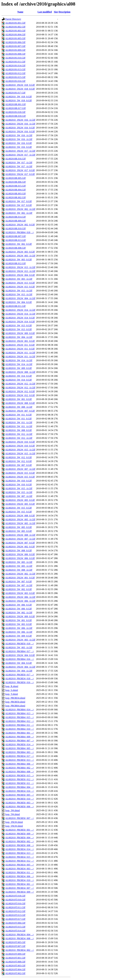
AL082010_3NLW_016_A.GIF (20, 120)
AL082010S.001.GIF (15, 23)
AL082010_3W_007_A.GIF (19, 496)
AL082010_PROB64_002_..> (20, 768)
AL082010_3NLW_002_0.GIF (20, 225)
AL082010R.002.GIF (16, 197)
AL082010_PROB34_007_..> (20, 888)
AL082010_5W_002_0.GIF (19, 589)
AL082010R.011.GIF (15, 306)
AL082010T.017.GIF (15, 919)
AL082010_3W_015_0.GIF (19, 508)
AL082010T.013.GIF (15, 915)
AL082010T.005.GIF (15, 942)
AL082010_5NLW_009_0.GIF (20, 616)
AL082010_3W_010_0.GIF (19, 481)
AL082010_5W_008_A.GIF (19, 570)
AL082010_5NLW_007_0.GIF (20, 543)
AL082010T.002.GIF (15, 973)
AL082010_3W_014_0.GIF (19, 376)
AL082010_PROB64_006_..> (20, 764)
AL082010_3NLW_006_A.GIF (20, 597)
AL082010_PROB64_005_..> (20, 748)
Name (20, 12)
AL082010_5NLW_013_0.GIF (20, 287)
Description (65, 12)
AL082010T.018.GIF (15, 896)
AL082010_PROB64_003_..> (20, 752)
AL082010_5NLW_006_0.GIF (20, 558)
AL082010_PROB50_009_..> (20, 834)
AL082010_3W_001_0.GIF (19, 399)
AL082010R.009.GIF (16, 221)
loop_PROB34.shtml (15, 698)
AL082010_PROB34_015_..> (20, 857)
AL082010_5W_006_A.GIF (19, 632)
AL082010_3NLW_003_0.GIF (20, 252)
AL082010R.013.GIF (16, 240)
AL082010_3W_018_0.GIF (19, 97)
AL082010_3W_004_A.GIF (19, 337)
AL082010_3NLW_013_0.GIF (20, 283)
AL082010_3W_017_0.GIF (19, 201)
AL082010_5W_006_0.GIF (19, 609)
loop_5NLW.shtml (14, 826)
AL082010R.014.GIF (16, 217)
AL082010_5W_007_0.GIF (19, 582)
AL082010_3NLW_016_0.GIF (20, 128)
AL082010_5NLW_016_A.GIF (20, 124)
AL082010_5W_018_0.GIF (19, 100)
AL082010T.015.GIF (15, 927)
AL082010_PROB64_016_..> (20, 659)
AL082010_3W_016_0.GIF (19, 143)
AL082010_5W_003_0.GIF (19, 624)
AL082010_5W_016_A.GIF (19, 139)
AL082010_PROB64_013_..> (20, 713)
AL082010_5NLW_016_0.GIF (20, 132)
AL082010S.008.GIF (15, 54)
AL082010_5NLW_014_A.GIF (20, 314)
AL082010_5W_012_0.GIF (19, 461)
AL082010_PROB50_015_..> (20, 776)
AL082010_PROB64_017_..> (20, 651)
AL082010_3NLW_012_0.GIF (20, 391)
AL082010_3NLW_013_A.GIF (20, 267)
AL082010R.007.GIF (16, 236)
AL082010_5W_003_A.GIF (19, 647)
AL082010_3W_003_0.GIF (19, 260)
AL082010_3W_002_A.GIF (19, 213)
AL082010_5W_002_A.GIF (19, 613)
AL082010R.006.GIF (16, 182)
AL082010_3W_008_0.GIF (19, 430)
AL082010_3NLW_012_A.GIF (20, 384)
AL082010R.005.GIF (16, 178)
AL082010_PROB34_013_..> (20, 853)
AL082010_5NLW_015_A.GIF (20, 454)
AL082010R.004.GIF (16, 190)
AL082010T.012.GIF (15, 911)
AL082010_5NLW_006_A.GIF (20, 601)
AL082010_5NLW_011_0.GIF (20, 349)
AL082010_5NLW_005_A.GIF (20, 523)
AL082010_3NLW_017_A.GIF (20, 151)
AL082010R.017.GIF (16, 108)
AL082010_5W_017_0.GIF (19, 205)
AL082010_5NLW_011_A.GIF (20, 357)
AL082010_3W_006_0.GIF (19, 605)
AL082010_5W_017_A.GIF (19, 166)
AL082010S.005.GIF (15, 38)
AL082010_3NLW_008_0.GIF (20, 403)
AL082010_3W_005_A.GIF (19, 562)
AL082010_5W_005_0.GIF (19, 531)
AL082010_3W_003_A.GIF (19, 279)
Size (56, 12)
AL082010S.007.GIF (15, 46)
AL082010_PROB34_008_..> (20, 938)
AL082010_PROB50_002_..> (20, 841)
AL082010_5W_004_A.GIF (19, 671)
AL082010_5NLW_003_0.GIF (20, 593)
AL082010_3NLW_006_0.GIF (20, 554)
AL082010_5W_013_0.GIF (19, 329)
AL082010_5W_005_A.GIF (19, 566)
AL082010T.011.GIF (15, 907)
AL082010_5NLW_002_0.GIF (20, 547)
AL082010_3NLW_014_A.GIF (20, 310)
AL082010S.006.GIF (15, 42)
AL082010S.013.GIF (15, 69)
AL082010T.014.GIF (15, 931)
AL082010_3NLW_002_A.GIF (20, 209)
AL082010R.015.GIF (16, 186)
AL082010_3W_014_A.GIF (19, 360)
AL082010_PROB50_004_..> (20, 838)
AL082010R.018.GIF (16, 116)
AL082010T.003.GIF (15, 966)
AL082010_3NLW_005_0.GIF (20, 500)
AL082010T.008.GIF (15, 962)
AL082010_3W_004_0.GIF (19, 302)
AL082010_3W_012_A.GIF (19, 434)
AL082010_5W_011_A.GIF (19, 426)
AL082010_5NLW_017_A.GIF (20, 155)
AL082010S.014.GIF (15, 66)
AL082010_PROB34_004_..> (20, 935)
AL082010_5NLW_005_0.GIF (20, 504)
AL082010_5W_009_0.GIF (19, 636)
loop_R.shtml (12, 686)
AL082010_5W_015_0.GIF (19, 512)
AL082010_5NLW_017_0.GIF (20, 174)
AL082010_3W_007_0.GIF (19, 465)
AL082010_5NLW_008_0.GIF (20, 516)
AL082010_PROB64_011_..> (20, 725)
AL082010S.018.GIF (15, 112)
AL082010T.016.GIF (15, 904)
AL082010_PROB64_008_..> (20, 772)
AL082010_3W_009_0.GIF (19, 368)
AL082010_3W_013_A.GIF (19, 291)
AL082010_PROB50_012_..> (20, 779)
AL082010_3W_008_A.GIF (19, 407)
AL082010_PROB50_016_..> (20, 682)
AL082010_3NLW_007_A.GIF (20, 469)
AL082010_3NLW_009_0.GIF (20, 333)
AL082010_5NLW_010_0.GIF (20, 446)
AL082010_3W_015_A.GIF (19, 488)
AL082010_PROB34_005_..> (20, 865)
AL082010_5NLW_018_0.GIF (20, 89)
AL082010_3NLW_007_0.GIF (20, 411)
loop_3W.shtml (13, 810)
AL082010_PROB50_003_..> (20, 803)
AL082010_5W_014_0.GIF (19, 380)
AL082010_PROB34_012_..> (20, 861)
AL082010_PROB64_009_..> (20, 737)
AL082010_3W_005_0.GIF (19, 527)
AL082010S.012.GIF (15, 73)
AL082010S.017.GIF (15, 93)
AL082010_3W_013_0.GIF (19, 325)
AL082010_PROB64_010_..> (20, 729)
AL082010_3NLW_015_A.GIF (20, 450)
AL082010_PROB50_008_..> (20, 845)
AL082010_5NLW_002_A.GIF (20, 574)
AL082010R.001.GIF (16, 104)
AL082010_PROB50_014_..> (20, 744)
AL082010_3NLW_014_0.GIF (20, 318)
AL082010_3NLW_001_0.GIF (20, 341)
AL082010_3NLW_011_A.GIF (20, 353)
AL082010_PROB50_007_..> (20, 818)
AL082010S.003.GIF (15, 31)
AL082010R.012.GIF (16, 263)
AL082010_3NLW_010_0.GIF (20, 442)
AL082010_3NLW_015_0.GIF (20, 473)
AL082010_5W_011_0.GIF (19, 419)
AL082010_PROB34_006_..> (20, 876)
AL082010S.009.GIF (15, 50)
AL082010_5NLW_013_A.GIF (20, 271)
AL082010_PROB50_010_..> (20, 799)
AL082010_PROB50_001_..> (20, 830)
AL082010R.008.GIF (16, 248)
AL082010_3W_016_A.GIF (19, 135)
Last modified (45, 12)
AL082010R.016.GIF (16, 159)
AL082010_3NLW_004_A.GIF (20, 298)
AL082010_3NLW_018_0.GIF (20, 85)
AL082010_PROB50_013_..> (20, 760)
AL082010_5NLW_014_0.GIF (20, 322)
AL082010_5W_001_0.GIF (19, 620)
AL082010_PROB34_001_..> (20, 884)
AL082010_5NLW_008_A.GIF (20, 535)
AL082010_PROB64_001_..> (20, 733)
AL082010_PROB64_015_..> (20, 717)
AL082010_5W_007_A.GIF (19, 585)
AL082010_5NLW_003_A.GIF (20, 640)
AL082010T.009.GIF (15, 954)
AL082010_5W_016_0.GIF (19, 147)
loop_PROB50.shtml (15, 702)
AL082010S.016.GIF (15, 81)
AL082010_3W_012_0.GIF (19, 457)
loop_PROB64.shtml (15, 706)
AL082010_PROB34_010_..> (20, 880)
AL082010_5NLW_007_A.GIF (20, 539)
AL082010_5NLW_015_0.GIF (20, 477)
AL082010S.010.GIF (15, 58)
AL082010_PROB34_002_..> (20, 950)
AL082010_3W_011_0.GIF (19, 415)
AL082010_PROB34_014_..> (20, 849)
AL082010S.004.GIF (15, 35)
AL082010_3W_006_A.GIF (19, 628)
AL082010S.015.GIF (15, 77)
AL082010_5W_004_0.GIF (19, 663)
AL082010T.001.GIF (15, 958)
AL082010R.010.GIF (16, 229)
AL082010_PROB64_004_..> (20, 787)
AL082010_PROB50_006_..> (20, 807)
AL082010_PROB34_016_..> (20, 791)
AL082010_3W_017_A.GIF (19, 163)
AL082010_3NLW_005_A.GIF (20, 519)
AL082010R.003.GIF (16, 194)
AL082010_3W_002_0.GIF (19, 244)
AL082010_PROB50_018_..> (20, 644)
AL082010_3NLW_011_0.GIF (20, 345)
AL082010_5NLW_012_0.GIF (20, 395)
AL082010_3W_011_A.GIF (19, 422)
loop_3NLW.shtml (14, 822)
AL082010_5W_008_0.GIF (19, 551)
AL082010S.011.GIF (15, 62)
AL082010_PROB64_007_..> (20, 741)
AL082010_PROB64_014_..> (20, 710)
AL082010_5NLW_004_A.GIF (20, 667)
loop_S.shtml (12, 690)
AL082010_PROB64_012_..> (20, 721)
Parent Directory (13, 19)
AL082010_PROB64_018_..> (20, 232)
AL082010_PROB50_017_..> (20, 675)
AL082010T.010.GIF (15, 900)
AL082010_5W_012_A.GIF (19, 438)
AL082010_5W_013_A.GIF (19, 294)
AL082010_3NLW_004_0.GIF (20, 275)
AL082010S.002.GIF (15, 27)
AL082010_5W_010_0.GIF (19, 485)
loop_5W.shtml (13, 814)
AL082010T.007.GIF (15, 946)
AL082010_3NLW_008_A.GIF (20, 372)
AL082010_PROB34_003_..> (20, 869)
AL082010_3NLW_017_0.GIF (20, 170)
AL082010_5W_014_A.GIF (19, 364)
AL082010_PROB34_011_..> (20, 872)
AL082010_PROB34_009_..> (20, 892)
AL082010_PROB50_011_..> (20, 783)
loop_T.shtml (12, 694)
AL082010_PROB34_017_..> (20, 756)
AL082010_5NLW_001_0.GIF (20, 578)
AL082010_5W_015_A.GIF (19, 492)
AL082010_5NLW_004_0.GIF (20, 655)
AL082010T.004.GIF (15, 969)
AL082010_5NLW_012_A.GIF (20, 388)
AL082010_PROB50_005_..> (20, 795)
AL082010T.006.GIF (15, 923)
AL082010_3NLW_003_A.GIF (20, 256)
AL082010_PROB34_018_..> (20, 679)
